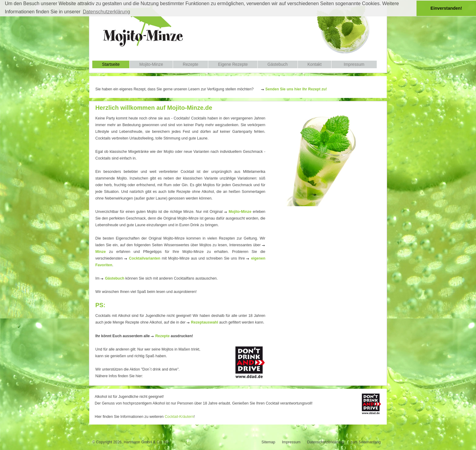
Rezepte (190, 64)
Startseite (111, 64)
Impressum (354, 64)
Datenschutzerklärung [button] (107, 12)
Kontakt (315, 64)
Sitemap (268, 442)
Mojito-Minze (151, 64)
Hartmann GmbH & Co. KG (146, 442)
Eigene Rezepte (233, 64)
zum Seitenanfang (365, 442)
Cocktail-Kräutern (179, 417)
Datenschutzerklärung (325, 442)
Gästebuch (278, 64)
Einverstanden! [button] (446, 8)
